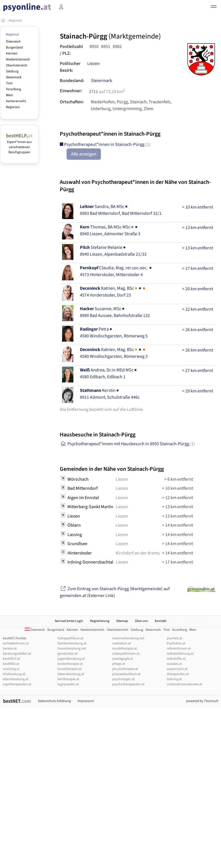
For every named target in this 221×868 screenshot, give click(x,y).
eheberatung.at (14, 674)
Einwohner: (71, 91)
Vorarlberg (13, 89)
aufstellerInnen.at (16, 643)
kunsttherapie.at (70, 669)
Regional (15, 21)
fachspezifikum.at (70, 638)
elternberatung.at (16, 679)
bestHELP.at (11, 659)
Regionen (13, 107)
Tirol (9, 83)
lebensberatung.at (71, 674)
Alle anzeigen (84, 154)
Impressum (86, 701)
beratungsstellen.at (17, 654)
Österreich (13, 42)
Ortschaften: (72, 102)
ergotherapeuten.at (17, 684)
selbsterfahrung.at (180, 654)
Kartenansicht (16, 101)
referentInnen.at (179, 649)
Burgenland (14, 48)
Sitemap (122, 621)
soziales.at (174, 664)
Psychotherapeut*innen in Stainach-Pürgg (105, 144)
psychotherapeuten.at (128, 684)
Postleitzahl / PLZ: (71, 50)
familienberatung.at (72, 643)
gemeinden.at (68, 654)
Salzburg (12, 71)
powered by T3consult (202, 701)
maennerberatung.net (128, 638)
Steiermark (14, 77)
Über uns (141, 621)
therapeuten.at (178, 674)
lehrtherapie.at (68, 679)
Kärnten (12, 53)
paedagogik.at (123, 659)
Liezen (93, 64)
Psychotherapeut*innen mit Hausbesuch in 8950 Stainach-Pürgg (127, 444)
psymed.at (175, 638)
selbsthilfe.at (176, 659)
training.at (174, 679)
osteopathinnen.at (126, 654)
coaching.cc (11, 669)
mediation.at (122, 643)
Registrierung (100, 621)
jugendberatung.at (71, 659)
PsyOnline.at (176, 643)
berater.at (10, 649)
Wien (9, 95)
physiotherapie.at (125, 669)
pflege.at (119, 664)
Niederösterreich (18, 59)
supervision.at (177, 669)
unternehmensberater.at (185, 684)
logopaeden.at (68, 684)
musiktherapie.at (125, 649)
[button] (214, 7)
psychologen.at (123, 679)
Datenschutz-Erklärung (54, 701)
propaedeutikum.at (126, 674)
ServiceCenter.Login (69, 621)
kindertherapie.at (70, 664)
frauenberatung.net (72, 649)
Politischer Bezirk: (70, 67)
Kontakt (161, 621)
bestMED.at (11, 664)
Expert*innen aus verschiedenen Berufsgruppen (19, 145)
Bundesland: (72, 81)
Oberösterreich (17, 65)
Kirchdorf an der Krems (138, 553)
